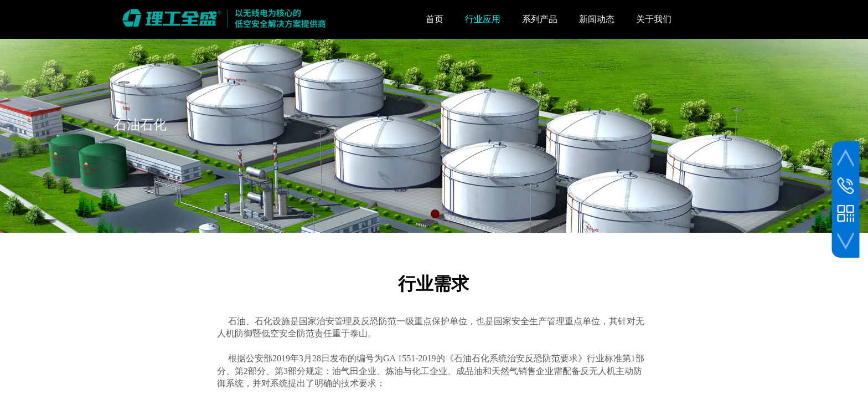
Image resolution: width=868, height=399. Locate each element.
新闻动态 (597, 19)
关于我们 (654, 19)
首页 (435, 19)
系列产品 (540, 19)
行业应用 (483, 19)
